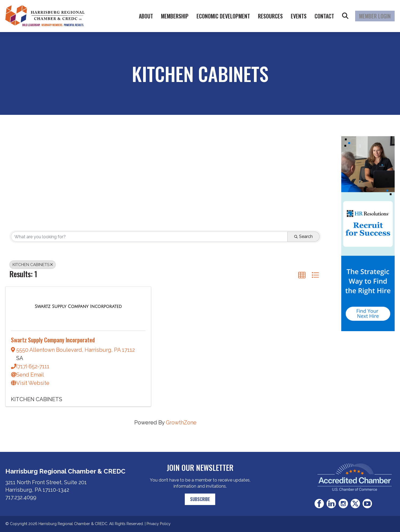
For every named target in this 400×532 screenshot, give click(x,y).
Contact (324, 16)
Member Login (375, 16)
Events (299, 16)
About (146, 16)
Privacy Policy (159, 524)
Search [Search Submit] (303, 236)
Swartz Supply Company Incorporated (53, 340)
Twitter (355, 504)
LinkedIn (331, 504)
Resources (270, 16)
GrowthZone (181, 423)
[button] (302, 275)
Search (345, 16)
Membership (175, 16)
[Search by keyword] (149, 237)
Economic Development (223, 16)
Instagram (343, 504)
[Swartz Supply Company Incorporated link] (78, 306)
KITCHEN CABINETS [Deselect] (33, 265)
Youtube (367, 504)
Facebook (319, 504)
